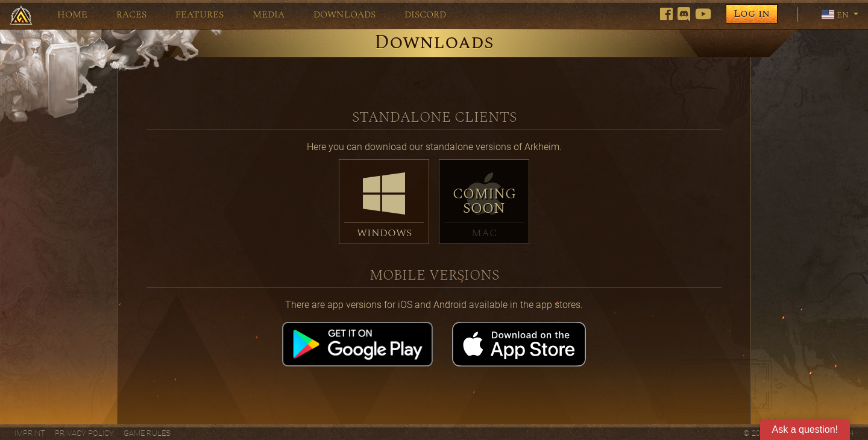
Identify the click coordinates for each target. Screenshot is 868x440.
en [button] (836, 14)
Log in (752, 14)
